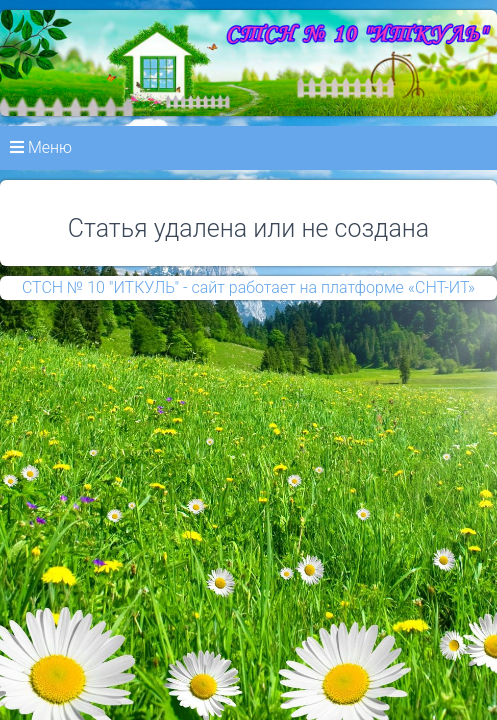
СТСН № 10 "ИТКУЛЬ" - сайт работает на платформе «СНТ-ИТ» (248, 287)
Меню (41, 147)
